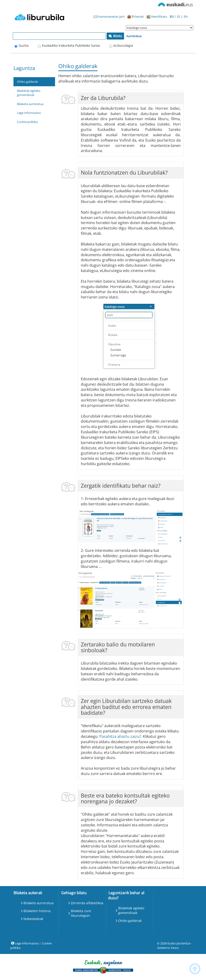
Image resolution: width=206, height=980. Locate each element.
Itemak (136, 17)
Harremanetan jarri (109, 17)
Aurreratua (134, 36)
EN (186, 17)
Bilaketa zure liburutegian (81, 913)
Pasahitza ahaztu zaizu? (120, 736)
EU (172, 17)
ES (179, 17)
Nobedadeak (33, 919)
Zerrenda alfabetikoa (87, 903)
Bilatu (115, 36)
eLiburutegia (123, 45)
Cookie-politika (27, 122)
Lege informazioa (29, 113)
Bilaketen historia (37, 911)
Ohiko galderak (27, 82)
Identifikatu (157, 17)
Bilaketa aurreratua (30, 104)
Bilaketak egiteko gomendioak (29, 93)
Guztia (24, 45)
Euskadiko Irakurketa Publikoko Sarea (71, 45)
